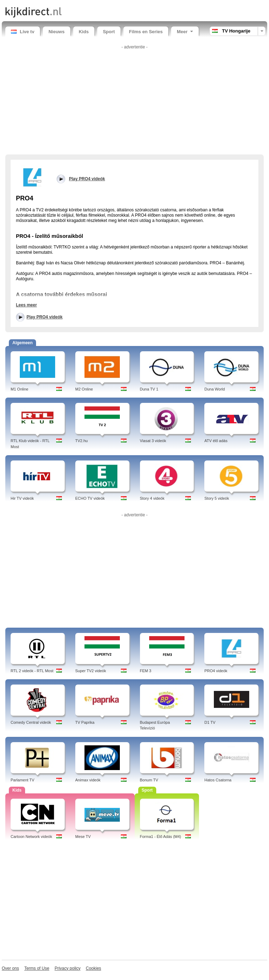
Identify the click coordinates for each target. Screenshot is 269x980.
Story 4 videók (152, 498)
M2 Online (84, 389)
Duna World (215, 389)
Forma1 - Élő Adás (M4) (161, 837)
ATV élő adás (216, 441)
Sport (109, 32)
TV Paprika (85, 722)
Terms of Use (37, 968)
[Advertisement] (134, 101)
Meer (185, 32)
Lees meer (26, 305)
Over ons (10, 968)
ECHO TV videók (90, 498)
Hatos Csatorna (218, 780)
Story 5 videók (217, 498)
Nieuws (57, 32)
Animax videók (88, 780)
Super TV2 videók (91, 671)
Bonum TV (149, 780)
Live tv (23, 32)
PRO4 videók (216, 671)
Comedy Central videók (31, 722)
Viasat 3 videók (153, 441)
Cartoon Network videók (31, 837)
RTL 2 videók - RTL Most (32, 671)
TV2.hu (81, 441)
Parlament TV (22, 780)
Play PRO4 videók (45, 317)
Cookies (93, 968)
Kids (84, 32)
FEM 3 (146, 671)
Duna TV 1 (149, 389)
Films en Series (146, 32)
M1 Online (19, 389)
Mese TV (83, 837)
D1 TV (210, 722)
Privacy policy (67, 968)
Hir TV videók (22, 498)
